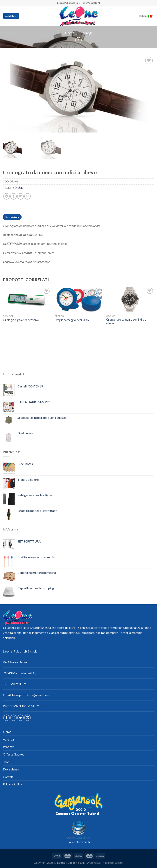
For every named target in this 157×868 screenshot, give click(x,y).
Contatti (9, 777)
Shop (6, 762)
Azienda (8, 739)
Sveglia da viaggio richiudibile (72, 320)
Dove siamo (11, 769)
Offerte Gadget (13, 754)
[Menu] (11, 16)
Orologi (86, 33)
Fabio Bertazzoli (79, 842)
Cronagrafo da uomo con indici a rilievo (126, 321)
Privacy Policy (12, 784)
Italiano (147, 16)
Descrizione (12, 217)
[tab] (12, 217)
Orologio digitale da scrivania (21, 320)
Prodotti (9, 747)
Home (70, 33)
